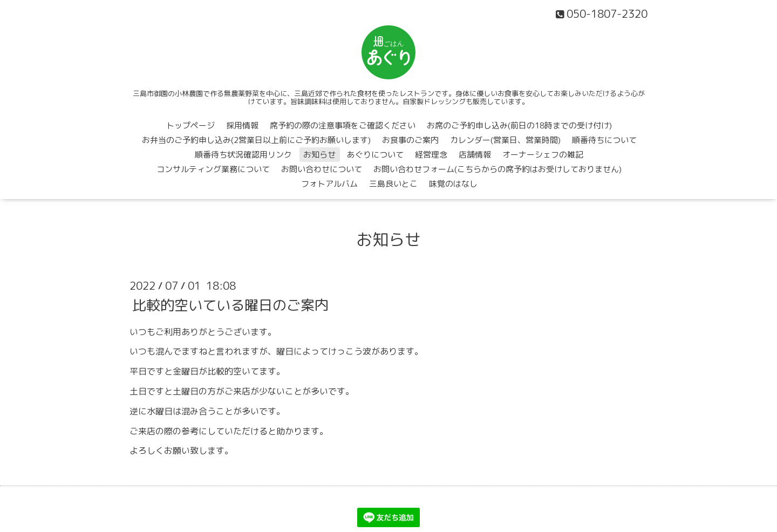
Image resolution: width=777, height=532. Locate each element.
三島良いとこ (393, 184)
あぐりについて (375, 155)
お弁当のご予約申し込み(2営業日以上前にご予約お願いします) (256, 140)
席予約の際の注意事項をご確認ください (343, 125)
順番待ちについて (604, 140)
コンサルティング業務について (213, 169)
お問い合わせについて (322, 169)
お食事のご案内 (410, 140)
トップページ (190, 125)
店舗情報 (475, 155)
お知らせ (319, 155)
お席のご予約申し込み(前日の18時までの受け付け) (519, 125)
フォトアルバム (329, 184)
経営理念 (431, 155)
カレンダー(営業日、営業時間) (505, 140)
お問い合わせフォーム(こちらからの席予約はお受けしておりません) (497, 169)
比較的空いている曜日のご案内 (230, 304)
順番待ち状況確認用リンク (243, 155)
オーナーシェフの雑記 (543, 155)
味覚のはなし (453, 184)
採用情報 (242, 125)
